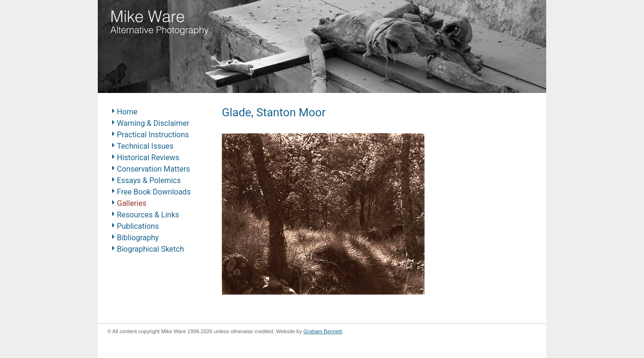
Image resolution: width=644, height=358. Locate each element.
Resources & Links (148, 215)
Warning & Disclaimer (153, 123)
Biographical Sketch (151, 249)
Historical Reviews (148, 158)
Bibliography (138, 238)
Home (127, 112)
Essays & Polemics (149, 180)
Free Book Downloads (154, 192)
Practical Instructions (153, 135)
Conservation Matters (153, 169)
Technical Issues (145, 146)
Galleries (132, 203)
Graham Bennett (323, 331)
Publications (138, 226)
